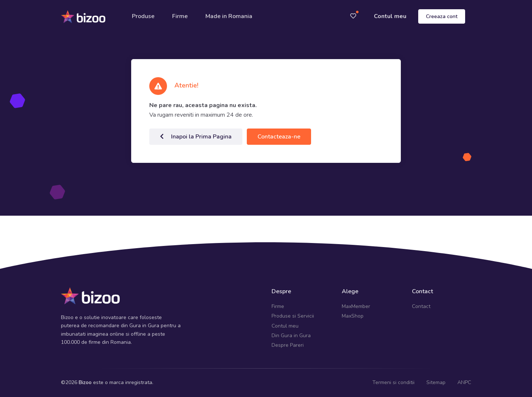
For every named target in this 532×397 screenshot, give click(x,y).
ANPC (464, 382)
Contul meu (390, 16)
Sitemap (436, 382)
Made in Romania (229, 16)
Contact (421, 306)
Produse (143, 16)
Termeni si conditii (393, 382)
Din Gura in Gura (291, 336)
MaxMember (356, 306)
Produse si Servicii (293, 316)
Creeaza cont (442, 16)
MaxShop (353, 316)
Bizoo (85, 382)
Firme (180, 16)
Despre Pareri (288, 345)
